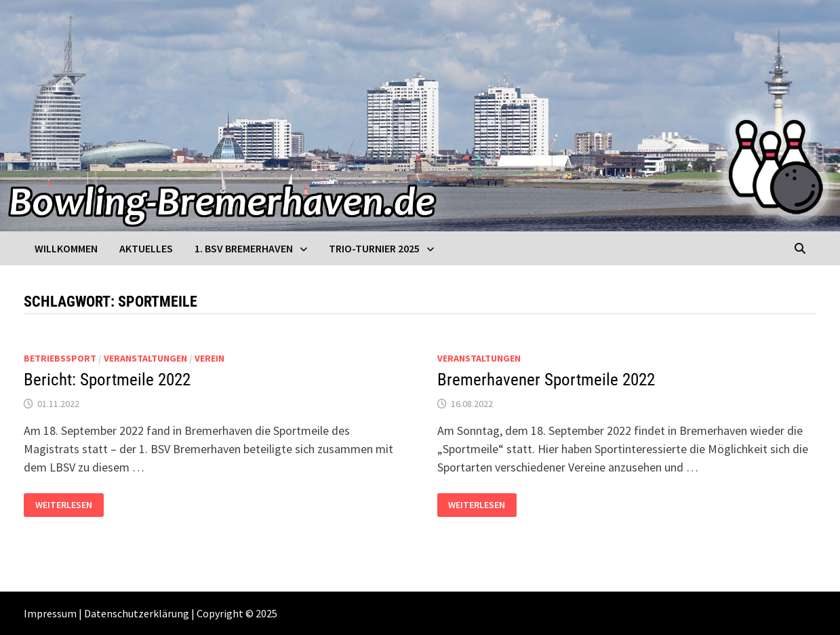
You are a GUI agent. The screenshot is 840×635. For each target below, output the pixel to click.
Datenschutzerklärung (137, 613)
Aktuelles (146, 248)
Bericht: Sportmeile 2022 (107, 380)
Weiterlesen (63, 505)
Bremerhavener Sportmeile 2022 (546, 380)
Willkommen (66, 248)
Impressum (50, 613)
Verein (209, 358)
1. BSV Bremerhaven (244, 248)
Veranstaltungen (145, 358)
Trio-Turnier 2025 (374, 248)
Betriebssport (60, 358)
